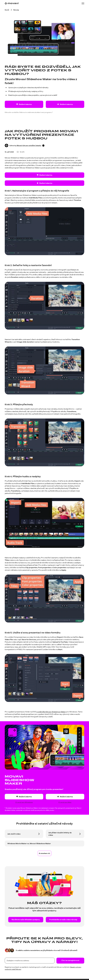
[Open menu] (83, 3)
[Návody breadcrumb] (16, 10)
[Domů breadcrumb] (7, 10)
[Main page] (12, 3)
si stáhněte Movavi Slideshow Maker (51, 712)
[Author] (6, 145)
